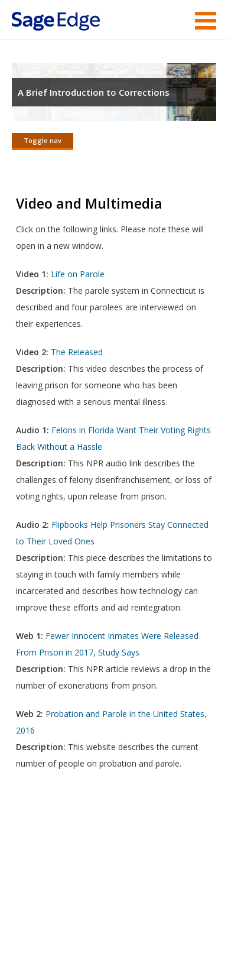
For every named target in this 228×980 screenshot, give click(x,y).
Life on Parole (78, 274)
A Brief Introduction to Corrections (94, 92)
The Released (77, 352)
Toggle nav (43, 140)
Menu (206, 21)
